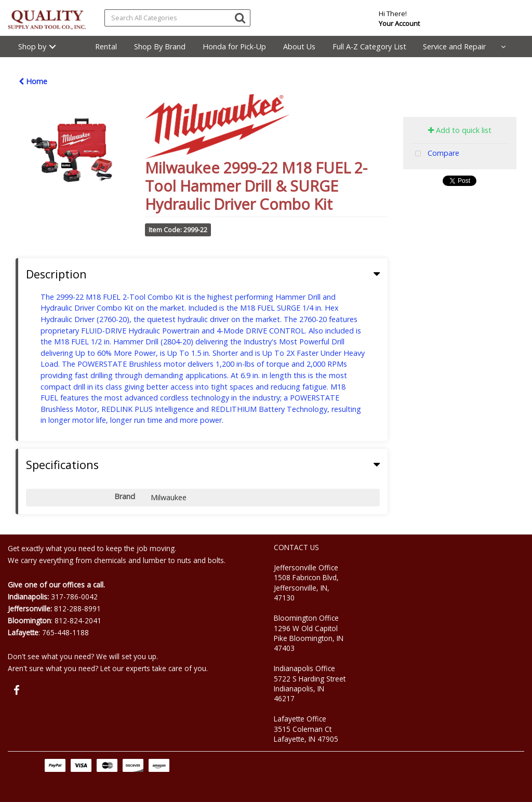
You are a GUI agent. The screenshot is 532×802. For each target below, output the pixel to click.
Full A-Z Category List (369, 46)
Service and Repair (454, 46)
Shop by (32, 46)
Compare (435, 154)
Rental (106, 46)
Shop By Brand (160, 46)
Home (33, 81)
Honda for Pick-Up (234, 46)
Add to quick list (460, 130)
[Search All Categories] (177, 18)
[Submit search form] (240, 17)
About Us (299, 46)
